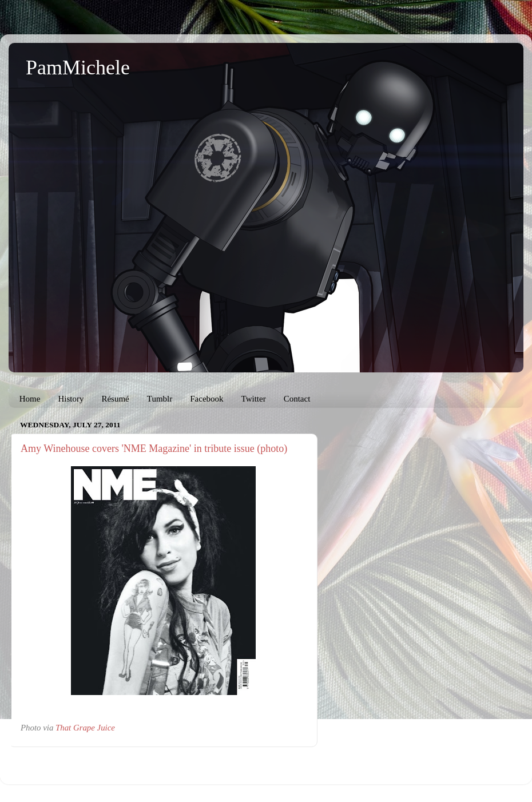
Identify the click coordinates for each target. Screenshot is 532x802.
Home (30, 399)
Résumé (115, 399)
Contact (297, 399)
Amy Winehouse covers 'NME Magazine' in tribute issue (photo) (154, 448)
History (71, 399)
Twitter (254, 399)
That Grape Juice (85, 728)
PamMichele (78, 68)
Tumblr (160, 399)
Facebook (207, 399)
